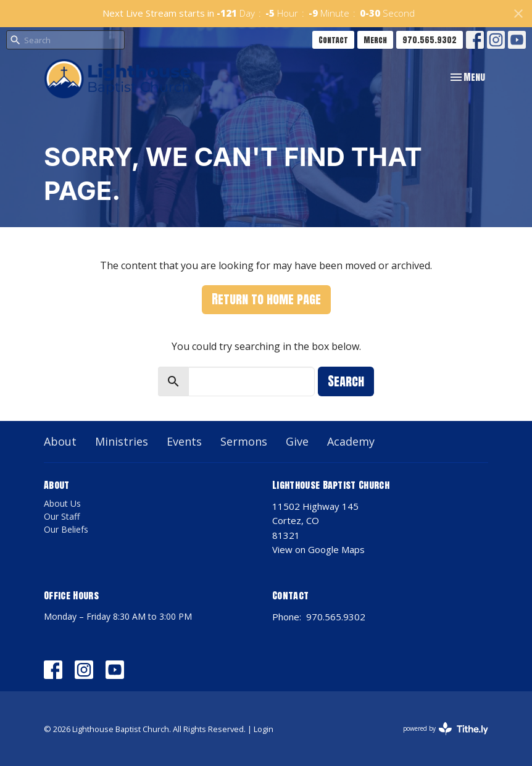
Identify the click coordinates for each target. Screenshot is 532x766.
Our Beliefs (66, 529)
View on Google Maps (318, 549)
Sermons (244, 441)
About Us (62, 503)
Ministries (122, 441)
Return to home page (266, 299)
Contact (333, 40)
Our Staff (62, 516)
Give (297, 441)
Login (264, 729)
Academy (351, 441)
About (60, 441)
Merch (375, 40)
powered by (446, 729)
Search (346, 381)
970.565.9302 (430, 40)
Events (184, 441)
